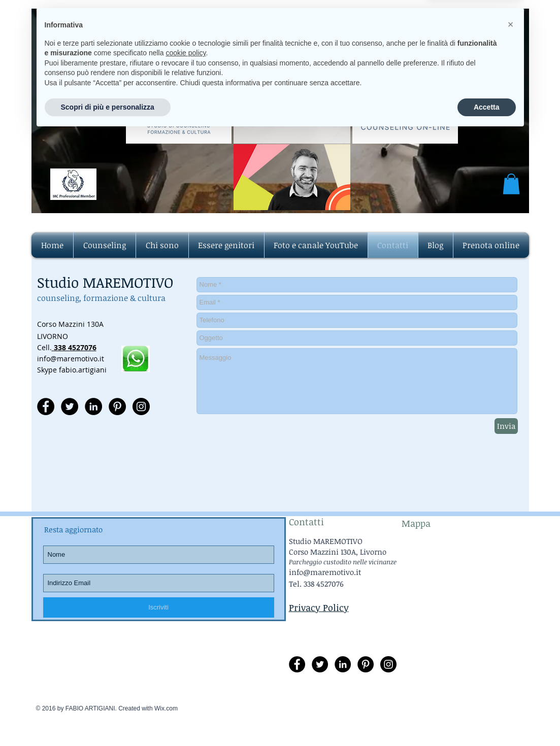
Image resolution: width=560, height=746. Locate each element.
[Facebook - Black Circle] (46, 406)
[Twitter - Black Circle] (70, 406)
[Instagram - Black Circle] (141, 406)
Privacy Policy (319, 607)
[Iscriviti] (159, 607)
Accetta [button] (487, 718)
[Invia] (506, 426)
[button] (511, 184)
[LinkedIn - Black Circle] (93, 406)
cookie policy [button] (186, 664)
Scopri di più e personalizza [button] (108, 718)
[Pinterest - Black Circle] (117, 406)
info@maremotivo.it (304, 105)
